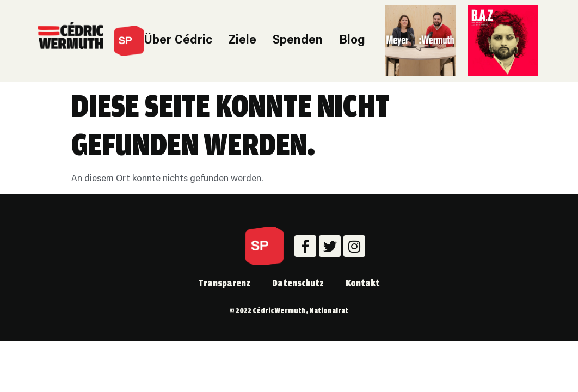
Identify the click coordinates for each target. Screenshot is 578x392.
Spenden (298, 41)
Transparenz (224, 283)
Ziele (242, 41)
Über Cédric (178, 41)
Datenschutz (298, 283)
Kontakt (363, 283)
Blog (352, 41)
